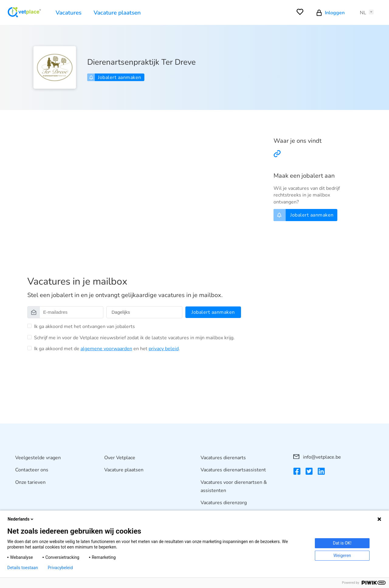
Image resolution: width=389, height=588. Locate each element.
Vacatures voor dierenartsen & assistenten (234, 486)
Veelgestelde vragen (38, 458)
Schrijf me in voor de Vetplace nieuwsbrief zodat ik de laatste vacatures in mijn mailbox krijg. (134, 338)
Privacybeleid (60, 568)
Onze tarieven (30, 482)
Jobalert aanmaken (115, 77)
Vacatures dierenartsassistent (233, 470)
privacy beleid (164, 349)
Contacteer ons (32, 470)
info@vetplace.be (317, 457)
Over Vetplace (120, 458)
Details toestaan (23, 568)
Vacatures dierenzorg (224, 503)
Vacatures (69, 13)
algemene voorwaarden (106, 349)
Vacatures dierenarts (223, 458)
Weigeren (342, 556)
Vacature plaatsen (117, 13)
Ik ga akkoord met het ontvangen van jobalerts (84, 326)
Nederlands (21, 519)
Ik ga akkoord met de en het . (107, 349)
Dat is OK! (342, 543)
